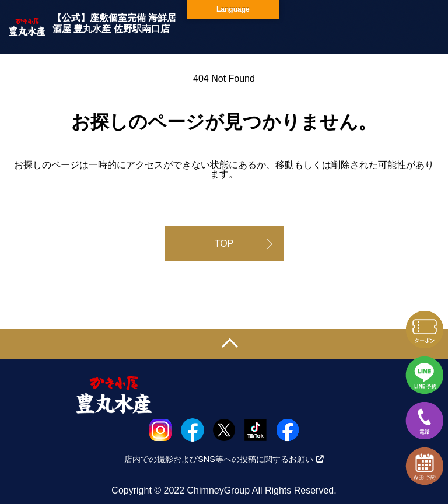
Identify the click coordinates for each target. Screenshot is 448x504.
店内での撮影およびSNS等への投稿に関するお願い (224, 459)
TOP (224, 244)
